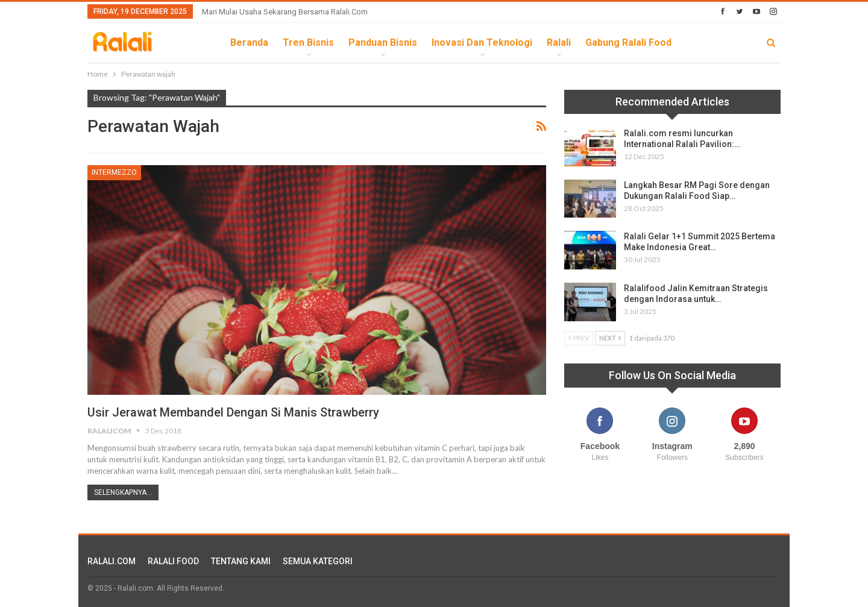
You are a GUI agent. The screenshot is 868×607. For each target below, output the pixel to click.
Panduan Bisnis (383, 42)
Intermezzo (114, 172)
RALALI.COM (112, 561)
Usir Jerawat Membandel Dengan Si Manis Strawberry (233, 412)
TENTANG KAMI (241, 561)
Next (610, 338)
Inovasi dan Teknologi (482, 42)
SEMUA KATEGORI (318, 561)
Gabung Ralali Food (628, 42)
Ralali (559, 42)
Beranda (249, 42)
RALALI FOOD (173, 561)
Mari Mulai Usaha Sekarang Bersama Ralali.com (285, 12)
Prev (579, 338)
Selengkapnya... (123, 492)
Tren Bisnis (308, 42)
